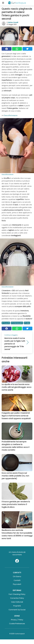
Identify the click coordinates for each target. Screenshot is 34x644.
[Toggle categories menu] (3, 3)
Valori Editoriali (17, 602)
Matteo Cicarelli (13, 22)
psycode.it (17, 584)
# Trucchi (6, 323)
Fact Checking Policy (17, 594)
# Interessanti (17, 323)
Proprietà (17, 606)
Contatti (17, 580)
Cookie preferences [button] (17, 624)
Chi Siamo (17, 576)
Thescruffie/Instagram (11, 115)
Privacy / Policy (17, 620)
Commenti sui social (17, 610)
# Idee (27, 323)
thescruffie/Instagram (8, 174)
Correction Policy (17, 598)
